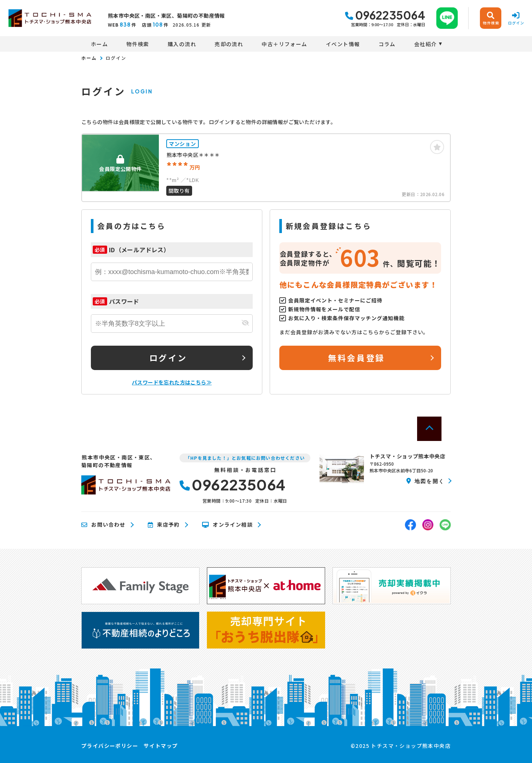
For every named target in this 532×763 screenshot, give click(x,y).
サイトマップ (161, 746)
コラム (387, 44)
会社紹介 (426, 44)
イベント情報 (343, 44)
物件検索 (138, 44)
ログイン (168, 357)
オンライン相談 (227, 525)
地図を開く (425, 481)
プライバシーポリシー (110, 746)
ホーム (99, 44)
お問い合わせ (103, 525)
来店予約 (164, 525)
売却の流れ (229, 44)
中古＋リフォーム (284, 44)
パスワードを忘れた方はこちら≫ (172, 382)
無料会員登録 (356, 357)
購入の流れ (182, 44)
